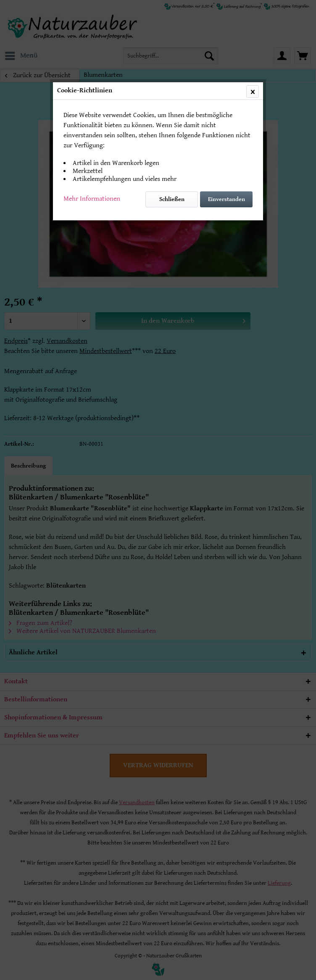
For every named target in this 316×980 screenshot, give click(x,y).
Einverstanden (226, 199)
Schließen (172, 199)
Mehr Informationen (92, 199)
